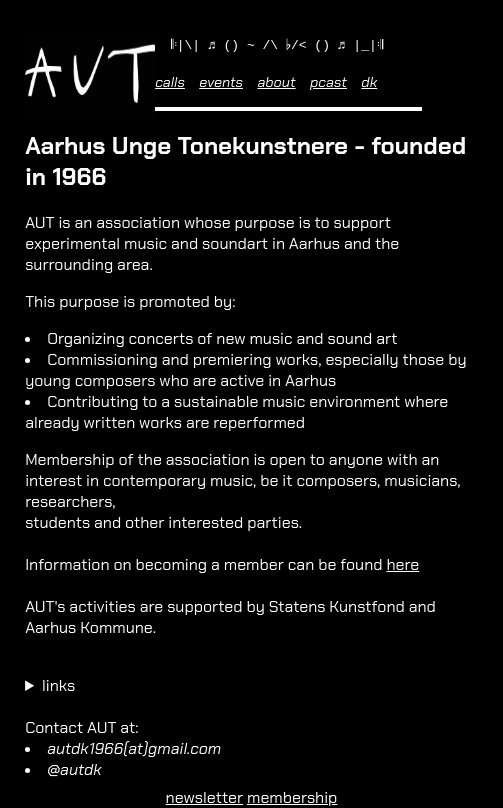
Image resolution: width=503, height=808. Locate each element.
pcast (328, 85)
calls (170, 85)
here (402, 567)
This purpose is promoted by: (130, 304)
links (58, 688)
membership (292, 797)
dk (369, 85)
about (276, 85)
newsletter (205, 797)
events (221, 85)
